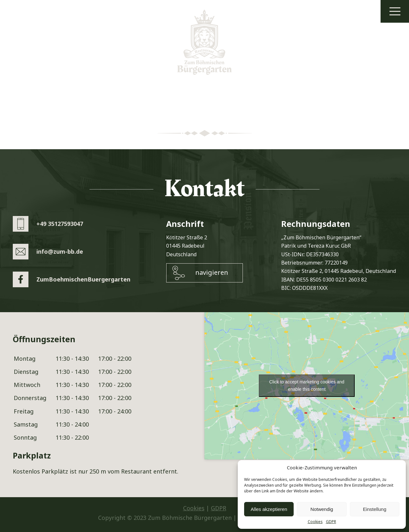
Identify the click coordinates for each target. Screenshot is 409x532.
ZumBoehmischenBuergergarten (83, 279)
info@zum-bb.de (60, 251)
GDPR (331, 522)
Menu (395, 11)
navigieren (212, 272)
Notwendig (322, 509)
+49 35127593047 (60, 224)
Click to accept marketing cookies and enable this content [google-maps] (307, 386)
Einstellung (375, 509)
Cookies (315, 522)
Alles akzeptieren (269, 509)
